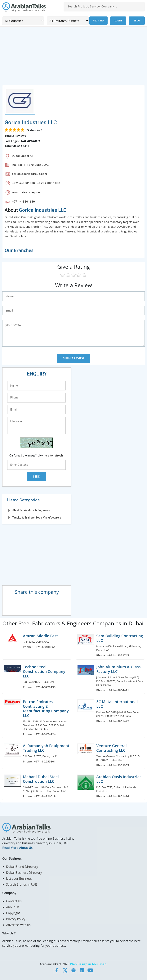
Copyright (13, 913)
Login (118, 21)
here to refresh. (54, 455)
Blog (137, 21)
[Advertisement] (73, 58)
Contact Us (14, 901)
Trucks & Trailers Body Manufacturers (37, 517)
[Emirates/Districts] (67, 21)
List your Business (19, 878)
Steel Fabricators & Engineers (31, 510)
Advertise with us (18, 925)
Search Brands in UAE (22, 884)
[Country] (23, 21)
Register (98, 21)
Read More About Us (17, 847)
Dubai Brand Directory (22, 866)
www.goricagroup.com (27, 192)
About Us (13, 907)
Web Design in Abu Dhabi (89, 964)
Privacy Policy (16, 919)
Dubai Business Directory (24, 872)
